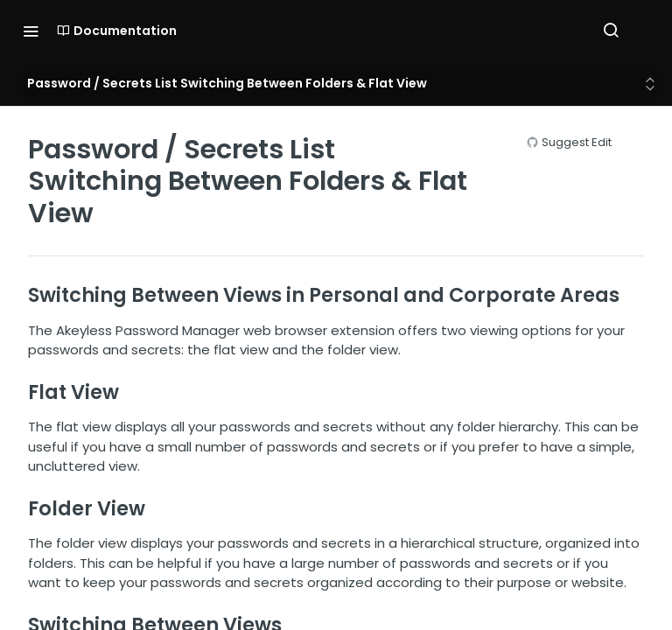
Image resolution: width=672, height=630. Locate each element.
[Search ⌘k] (611, 31)
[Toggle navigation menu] (31, 31)
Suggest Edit (577, 142)
